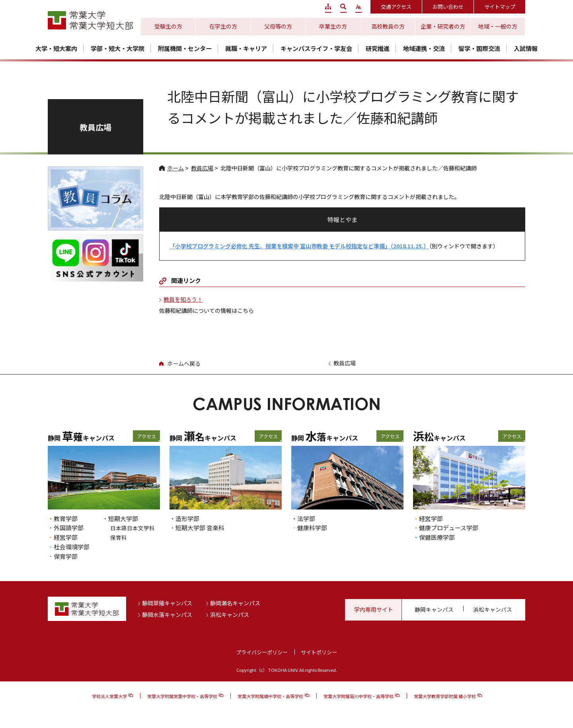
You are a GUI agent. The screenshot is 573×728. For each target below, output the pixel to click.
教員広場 (202, 168)
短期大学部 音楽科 (200, 528)
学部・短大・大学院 (118, 48)
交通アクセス (396, 7)
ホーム (175, 168)
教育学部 (66, 518)
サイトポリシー (319, 652)
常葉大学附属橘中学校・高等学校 (270, 696)
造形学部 (187, 518)
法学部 (306, 518)
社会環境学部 (72, 547)
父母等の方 (278, 26)
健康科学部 (312, 528)
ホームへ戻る (184, 363)
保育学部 (66, 556)
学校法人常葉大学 (109, 696)
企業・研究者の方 (443, 26)
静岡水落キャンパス (167, 615)
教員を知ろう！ (183, 299)
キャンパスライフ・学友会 (316, 48)
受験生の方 (168, 26)
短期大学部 (123, 518)
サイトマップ (500, 7)
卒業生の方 (333, 26)
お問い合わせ (448, 7)
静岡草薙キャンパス (167, 603)
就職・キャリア (246, 48)
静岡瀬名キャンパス (235, 603)
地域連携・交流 (424, 48)
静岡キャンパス (434, 609)
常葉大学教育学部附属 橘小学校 (445, 696)
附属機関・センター (185, 48)
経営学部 (66, 537)
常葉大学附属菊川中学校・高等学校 (359, 696)
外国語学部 (69, 528)
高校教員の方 (388, 26)
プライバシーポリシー (262, 652)
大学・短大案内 (56, 48)
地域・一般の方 (498, 26)
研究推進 (378, 48)
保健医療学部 (437, 537)
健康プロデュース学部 (449, 528)
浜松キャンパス (230, 615)
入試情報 (526, 48)
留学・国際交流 (479, 48)
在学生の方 (223, 26)
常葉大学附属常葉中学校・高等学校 (182, 696)
